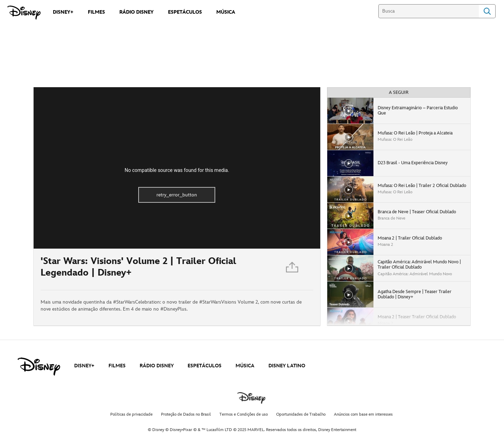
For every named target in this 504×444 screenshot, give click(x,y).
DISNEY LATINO (287, 366)
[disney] (39, 367)
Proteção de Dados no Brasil (186, 414)
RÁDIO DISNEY (157, 366)
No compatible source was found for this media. (177, 170)
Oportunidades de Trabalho (301, 414)
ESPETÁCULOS (205, 366)
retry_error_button (177, 195)
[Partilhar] (293, 269)
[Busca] (429, 11)
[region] (177, 168)
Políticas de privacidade (131, 414)
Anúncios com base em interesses (363, 414)
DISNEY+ (84, 366)
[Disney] (24, 13)
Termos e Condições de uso (244, 414)
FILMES (117, 366)
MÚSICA (245, 366)
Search (487, 11)
